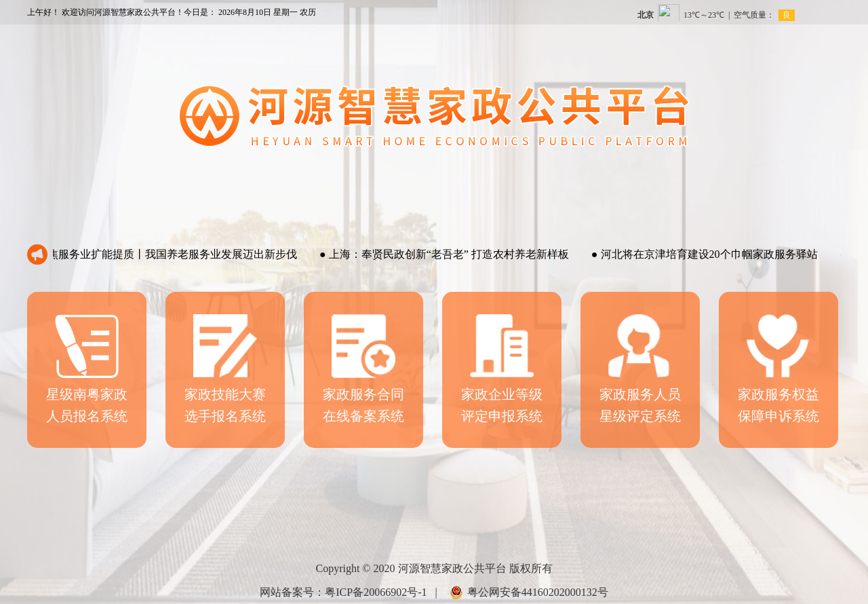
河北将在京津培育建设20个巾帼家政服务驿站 (707, 254)
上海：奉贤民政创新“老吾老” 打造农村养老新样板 (447, 254)
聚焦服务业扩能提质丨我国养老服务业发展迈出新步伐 (165, 254)
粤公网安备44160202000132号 (538, 592)
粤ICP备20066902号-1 (376, 592)
